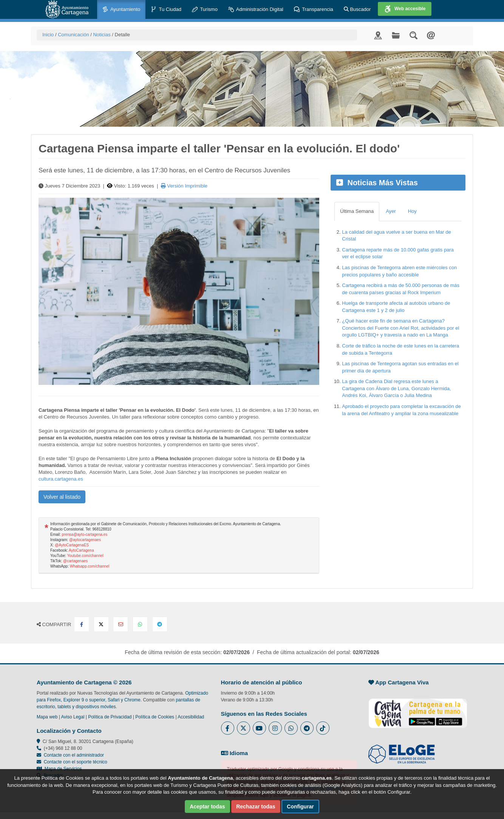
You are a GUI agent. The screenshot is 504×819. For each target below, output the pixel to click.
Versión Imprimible (184, 186)
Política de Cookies (155, 717)
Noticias (102, 35)
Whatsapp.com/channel (90, 566)
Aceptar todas (207, 807)
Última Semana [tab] (357, 211)
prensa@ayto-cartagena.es (85, 534)
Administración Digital (256, 10)
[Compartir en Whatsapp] (140, 624)
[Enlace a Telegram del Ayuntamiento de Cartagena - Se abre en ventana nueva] (307, 728)
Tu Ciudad (166, 10)
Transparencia (314, 10)
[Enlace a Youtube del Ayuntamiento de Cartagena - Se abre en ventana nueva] (259, 728)
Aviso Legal (73, 717)
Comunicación (73, 35)
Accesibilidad (191, 717)
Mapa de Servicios (59, 769)
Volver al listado (62, 497)
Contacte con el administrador (74, 755)
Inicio (48, 35)
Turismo (205, 10)
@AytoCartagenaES (72, 545)
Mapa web (47, 717)
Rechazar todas (256, 807)
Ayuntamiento (121, 10)
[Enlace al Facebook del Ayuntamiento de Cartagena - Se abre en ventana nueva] (228, 728)
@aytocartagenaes (85, 540)
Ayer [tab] (391, 211)
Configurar (300, 807)
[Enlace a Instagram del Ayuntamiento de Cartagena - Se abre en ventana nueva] (275, 728)
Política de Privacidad (110, 717)
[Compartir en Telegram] (160, 624)
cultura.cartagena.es (61, 479)
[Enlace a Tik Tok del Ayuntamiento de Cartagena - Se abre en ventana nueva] (323, 728)
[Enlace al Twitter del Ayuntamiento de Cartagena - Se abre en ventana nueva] (243, 728)
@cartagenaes (75, 561)
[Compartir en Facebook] (82, 624)
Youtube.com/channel (85, 556)
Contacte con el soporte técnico (76, 762)
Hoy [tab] (412, 211)
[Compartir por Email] (121, 624)
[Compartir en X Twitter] (101, 624)
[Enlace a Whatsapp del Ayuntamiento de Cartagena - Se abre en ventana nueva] (291, 728)
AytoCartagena (81, 550)
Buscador (357, 9)
